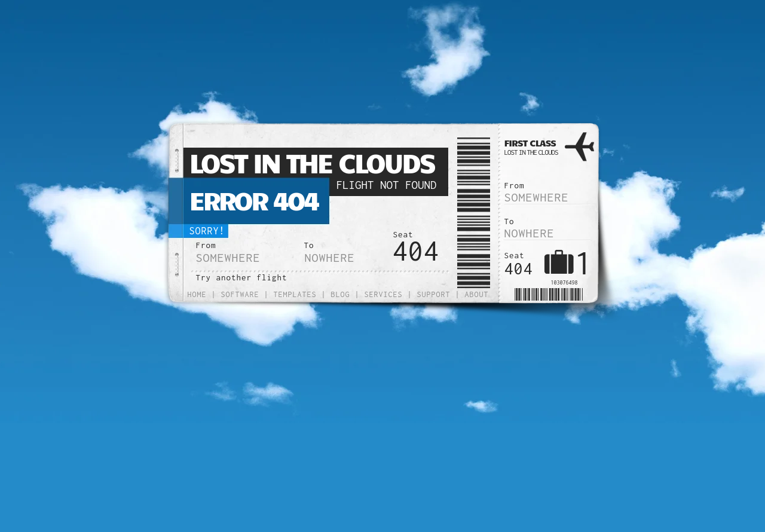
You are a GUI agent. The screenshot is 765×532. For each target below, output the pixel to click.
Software (240, 294)
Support (434, 294)
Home (197, 294)
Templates (295, 294)
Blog (341, 294)
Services (384, 294)
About (477, 294)
